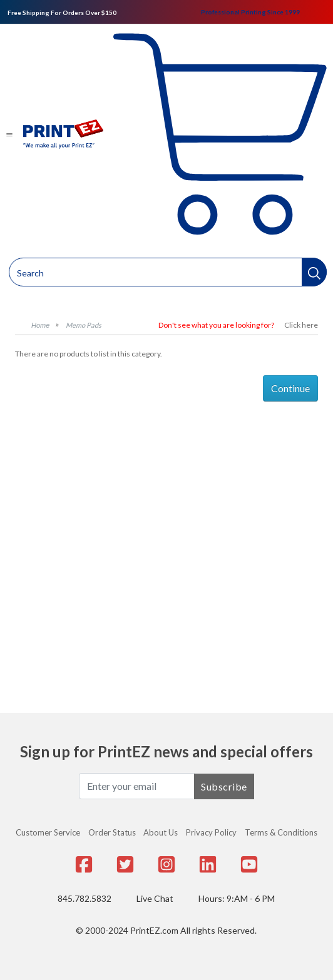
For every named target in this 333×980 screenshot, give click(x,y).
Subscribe (224, 786)
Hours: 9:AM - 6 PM (237, 898)
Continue (290, 388)
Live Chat (155, 898)
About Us (161, 832)
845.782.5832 (85, 898)
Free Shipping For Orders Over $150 (62, 13)
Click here (301, 325)
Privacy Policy (211, 832)
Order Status (112, 832)
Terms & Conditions (281, 832)
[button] (314, 272)
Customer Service (48, 832)
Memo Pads (84, 325)
